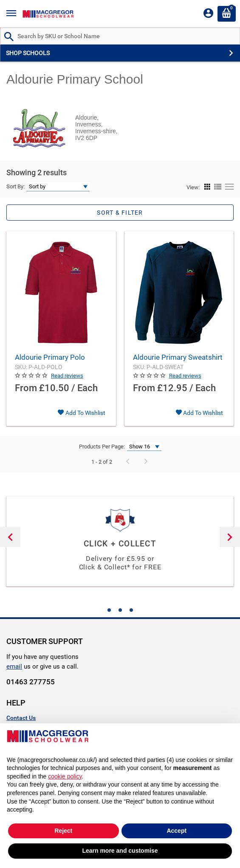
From (26, 388)
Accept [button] (176, 831)
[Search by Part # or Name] (9, 37)
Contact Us (21, 718)
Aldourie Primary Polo (50, 357)
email (14, 666)
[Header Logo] (48, 14)
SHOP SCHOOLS (28, 53)
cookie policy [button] (65, 776)
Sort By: (16, 186)
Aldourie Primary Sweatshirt (178, 357)
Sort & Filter (120, 213)
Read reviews (67, 376)
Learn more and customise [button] (120, 851)
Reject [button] (63, 831)
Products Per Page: (102, 447)
